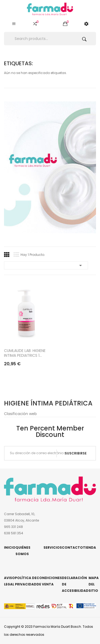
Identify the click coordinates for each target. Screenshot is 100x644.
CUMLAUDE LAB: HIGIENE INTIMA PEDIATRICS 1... (25, 353)
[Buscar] (50, 39)
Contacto (72, 547)
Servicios (53, 547)
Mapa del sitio (94, 584)
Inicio (10, 547)
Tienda (89, 547)
